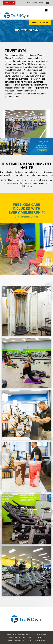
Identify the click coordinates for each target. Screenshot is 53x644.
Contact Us (39, 640)
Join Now (9, 3)
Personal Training (17, 637)
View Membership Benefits (26, 217)
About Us (11, 635)
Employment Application (20, 640)
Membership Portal (36, 3)
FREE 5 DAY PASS (40, 22)
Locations (40, 637)
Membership (24, 635)
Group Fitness (39, 635)
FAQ (31, 637)
